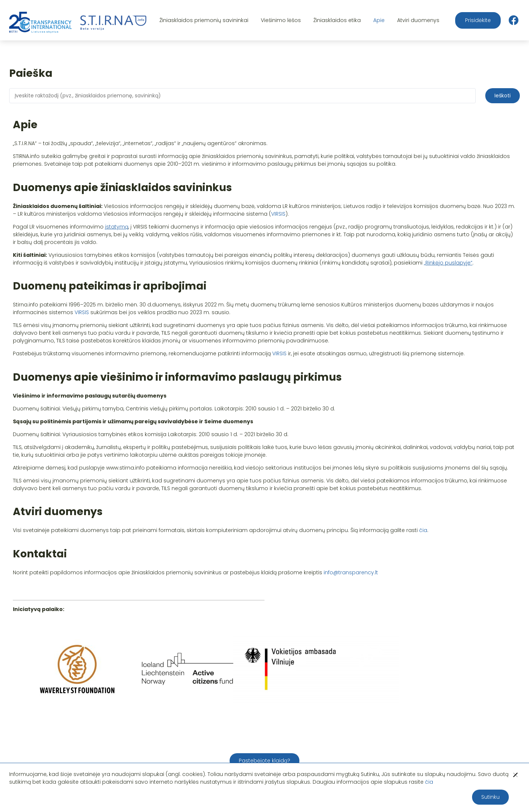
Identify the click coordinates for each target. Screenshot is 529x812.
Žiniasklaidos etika (337, 20)
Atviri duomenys (418, 20)
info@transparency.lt (351, 572)
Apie (379, 20)
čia (423, 530)
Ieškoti (503, 96)
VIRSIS (278, 214)
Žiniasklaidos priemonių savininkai (204, 20)
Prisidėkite (478, 20)
